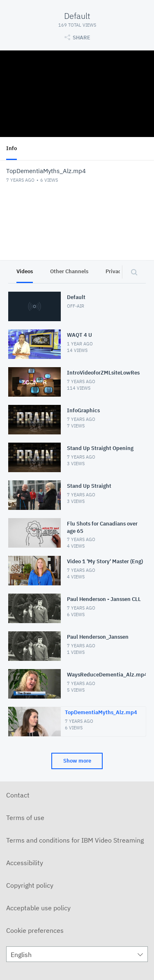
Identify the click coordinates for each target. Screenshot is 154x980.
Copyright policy (30, 885)
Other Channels (69, 271)
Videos (25, 271)
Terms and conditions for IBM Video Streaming (75, 840)
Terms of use (25, 818)
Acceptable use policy (38, 908)
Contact (18, 795)
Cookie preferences (35, 930)
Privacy (115, 271)
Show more (77, 761)
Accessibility (25, 863)
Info (11, 148)
